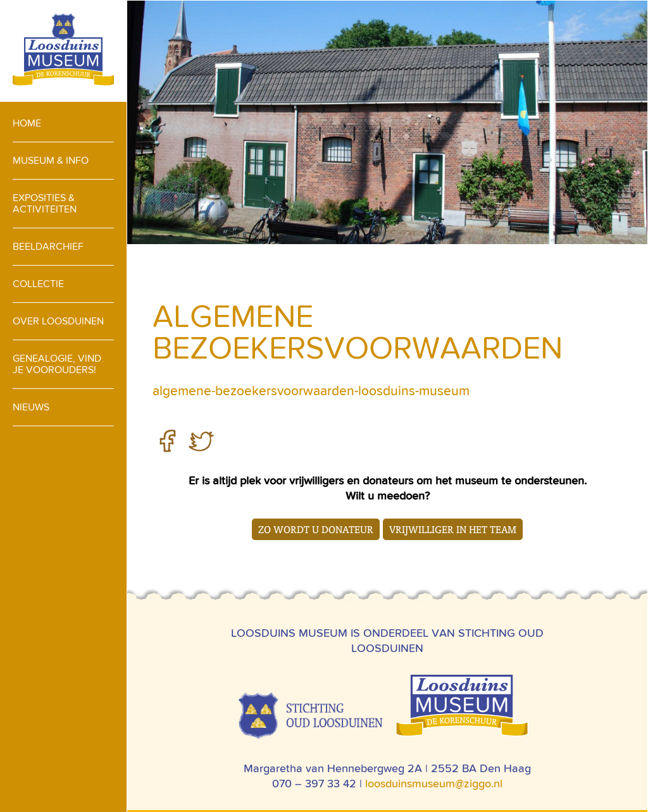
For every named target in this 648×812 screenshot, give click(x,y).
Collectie (38, 284)
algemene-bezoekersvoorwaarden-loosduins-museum (311, 391)
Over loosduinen (58, 321)
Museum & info (51, 160)
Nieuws (31, 407)
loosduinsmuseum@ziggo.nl (434, 783)
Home (27, 123)
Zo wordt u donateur (316, 529)
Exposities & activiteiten (45, 203)
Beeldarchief (48, 246)
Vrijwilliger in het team (453, 529)
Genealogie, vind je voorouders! (57, 364)
